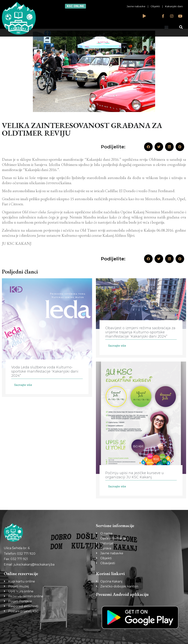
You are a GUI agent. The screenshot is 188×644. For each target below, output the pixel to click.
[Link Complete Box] (47, 338)
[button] (166, 27)
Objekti (155, 6)
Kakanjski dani (174, 6)
